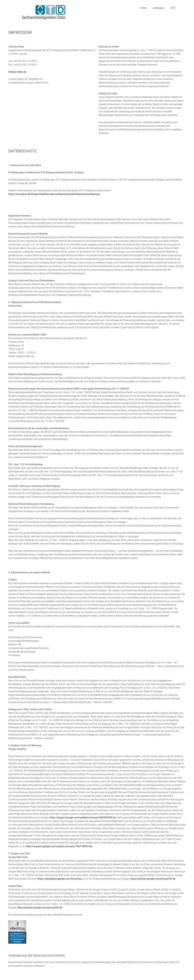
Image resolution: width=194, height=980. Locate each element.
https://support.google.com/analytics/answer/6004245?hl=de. (83, 817)
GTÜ (173, 8)
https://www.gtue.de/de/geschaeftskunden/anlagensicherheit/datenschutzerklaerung (54, 194)
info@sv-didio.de (17, 72)
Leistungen (159, 8)
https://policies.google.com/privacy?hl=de (153, 879)
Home (144, 8)
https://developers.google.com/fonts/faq (59, 879)
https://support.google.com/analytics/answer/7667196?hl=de (59, 846)
